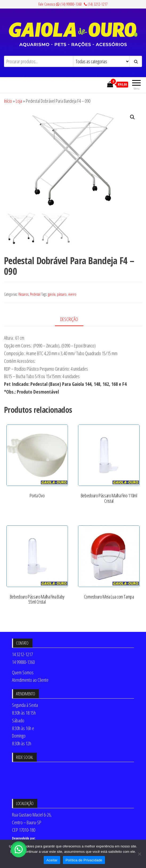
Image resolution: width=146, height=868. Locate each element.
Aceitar (52, 860)
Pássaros (23, 294)
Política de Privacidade (84, 860)
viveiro (72, 294)
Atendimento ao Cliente (30, 680)
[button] (132, 117)
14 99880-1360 (23, 662)
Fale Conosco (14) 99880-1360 (60, 4)
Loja (19, 101)
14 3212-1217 (22, 654)
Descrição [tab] (69, 319)
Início (8, 101)
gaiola (52, 294)
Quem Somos (23, 672)
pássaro (62, 294)
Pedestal (35, 294)
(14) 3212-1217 (96, 4)
